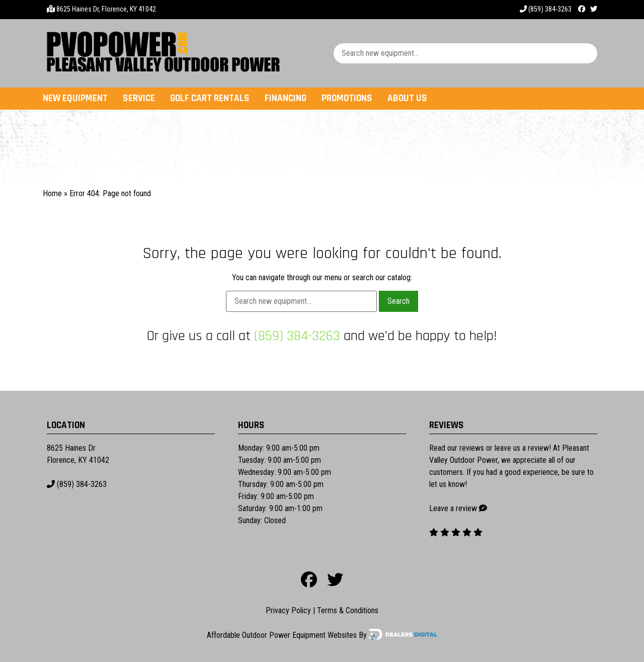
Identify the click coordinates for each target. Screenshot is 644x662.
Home (52, 193)
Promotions (347, 98)
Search (398, 301)
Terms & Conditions (348, 610)
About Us (407, 98)
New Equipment (75, 98)
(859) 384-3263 (546, 9)
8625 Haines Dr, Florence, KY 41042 (106, 9)
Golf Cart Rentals (210, 98)
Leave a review (453, 508)
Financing (286, 98)
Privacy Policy (288, 610)
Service (139, 98)
